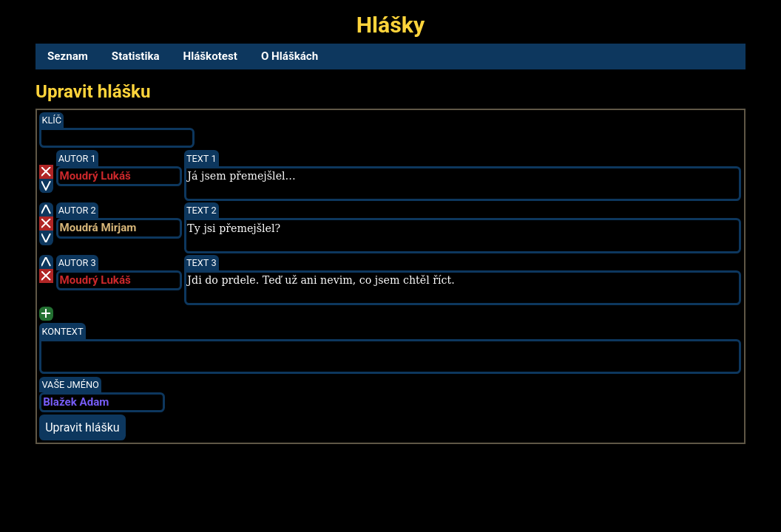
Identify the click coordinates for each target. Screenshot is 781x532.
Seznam (68, 56)
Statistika (136, 56)
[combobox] (119, 176)
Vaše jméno (70, 385)
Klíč (51, 120)
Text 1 (202, 158)
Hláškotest (210, 56)
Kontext (62, 331)
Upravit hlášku (82, 427)
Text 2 (202, 210)
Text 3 (202, 263)
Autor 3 (77, 263)
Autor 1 (77, 158)
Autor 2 (77, 210)
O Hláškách (290, 56)
